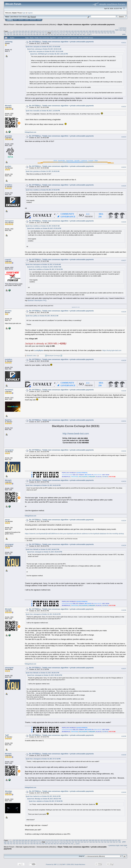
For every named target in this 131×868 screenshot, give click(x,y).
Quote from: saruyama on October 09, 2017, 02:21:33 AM (46, 51)
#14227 (124, 260)
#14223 (124, 137)
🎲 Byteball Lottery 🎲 (32, 356)
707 (34, 33)
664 (20, 31)
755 (63, 34)
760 (78, 34)
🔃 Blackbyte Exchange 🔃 (54, 356)
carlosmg (9, 42)
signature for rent (76, 307)
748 (43, 34)
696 (113, 31)
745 (34, 34)
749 (46, 34)
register (30, 13)
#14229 (124, 360)
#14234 (124, 521)
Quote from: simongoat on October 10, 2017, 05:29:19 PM (43, 614)
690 (96, 31)
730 (102, 33)
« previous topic (114, 845)
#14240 (124, 792)
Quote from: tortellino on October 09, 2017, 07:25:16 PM (43, 190)
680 (67, 31)
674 (49, 31)
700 (14, 33)
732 (108, 33)
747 (40, 34)
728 (96, 33)
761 (81, 34)
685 (81, 31)
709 (40, 33)
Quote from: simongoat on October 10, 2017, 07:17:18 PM (43, 758)
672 (43, 31)
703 (23, 33)
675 (52, 31)
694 (108, 31)
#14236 (124, 610)
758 (72, 34)
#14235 (124, 545)
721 (76, 33)
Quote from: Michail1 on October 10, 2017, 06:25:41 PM (42, 672)
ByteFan (8, 420)
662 (14, 31)
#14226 (124, 222)
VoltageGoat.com (30, 132)
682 (73, 31)
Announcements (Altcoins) (46, 24)
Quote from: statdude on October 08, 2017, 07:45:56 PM (46, 801)
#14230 (124, 391)
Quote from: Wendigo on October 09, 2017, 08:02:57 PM (44, 798)
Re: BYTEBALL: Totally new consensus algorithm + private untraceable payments (61, 42)
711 (46, 33)
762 (84, 34)
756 (66, 34)
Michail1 (8, 106)
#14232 (124, 451)
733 (111, 33)
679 (64, 31)
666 (26, 31)
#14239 (124, 754)
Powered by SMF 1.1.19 (53, 864)
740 (20, 34)
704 (25, 33)
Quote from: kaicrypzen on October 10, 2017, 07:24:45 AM (43, 264)
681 (70, 31)
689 (93, 31)
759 (75, 34)
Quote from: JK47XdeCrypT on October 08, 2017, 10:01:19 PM (49, 54)
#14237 (124, 668)
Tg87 (7, 735)
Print (124, 34)
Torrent (33, 17)
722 (79, 33)
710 (43, 33)
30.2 (29, 17)
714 (56, 33)
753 (58, 34)
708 (37, 33)
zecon (7, 520)
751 (52, 34)
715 (58, 33)
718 (67, 33)
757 (69, 34)
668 (32, 31)
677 (58, 31)
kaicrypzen (9, 221)
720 (73, 33)
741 (23, 34)
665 (23, 31)
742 (25, 34)
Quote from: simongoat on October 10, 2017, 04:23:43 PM (43, 485)
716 (61, 33)
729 (99, 33)
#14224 (124, 167)
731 (105, 33)
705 (28, 33)
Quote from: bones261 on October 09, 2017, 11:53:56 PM (43, 111)
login (24, 13)
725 (88, 33)
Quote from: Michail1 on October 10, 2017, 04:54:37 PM (42, 549)
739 (17, 34)
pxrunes (8, 311)
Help (15, 20)
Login (27, 20)
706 (31, 33)
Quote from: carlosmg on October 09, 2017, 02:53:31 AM (44, 49)
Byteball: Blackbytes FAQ (37, 300)
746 (37, 34)
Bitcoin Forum (9, 24)
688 (90, 31)
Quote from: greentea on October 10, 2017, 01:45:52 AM (43, 171)
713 (53, 33)
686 (84, 31)
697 (5, 33)
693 (105, 31)
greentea (8, 136)
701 (17, 33)
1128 (89, 34)
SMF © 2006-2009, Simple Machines (74, 864)
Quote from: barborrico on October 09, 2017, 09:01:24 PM (43, 796)
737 (11, 34)
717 (64, 33)
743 (28, 34)
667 (29, 31)
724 (85, 33)
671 (41, 31)
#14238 (124, 736)
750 (49, 34)
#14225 (124, 186)
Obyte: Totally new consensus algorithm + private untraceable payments (86, 24)
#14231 (124, 421)
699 (11, 33)
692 (102, 31)
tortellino (9, 185)
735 (5, 34)
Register (33, 20)
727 (93, 33)
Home (10, 20)
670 (38, 31)
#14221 (124, 43)
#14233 (124, 481)
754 (61, 34)
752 (55, 34)
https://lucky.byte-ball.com (112, 350)
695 (110, 31)
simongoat (9, 450)
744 (31, 34)
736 (8, 34)
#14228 (124, 312)
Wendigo (9, 791)
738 (14, 34)
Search (21, 20)
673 (46, 31)
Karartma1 (9, 390)
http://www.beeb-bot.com (76, 434)
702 (20, 33)
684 (78, 31)
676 (55, 31)
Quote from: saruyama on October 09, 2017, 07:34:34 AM (43, 47)
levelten (8, 166)
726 (90, 33)
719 (70, 33)
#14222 (124, 107)
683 (75, 31)
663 (17, 31)
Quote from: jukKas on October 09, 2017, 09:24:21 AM (42, 316)
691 (99, 31)
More (39, 20)
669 (35, 31)
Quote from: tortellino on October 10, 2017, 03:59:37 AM (43, 226)
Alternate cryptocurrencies (25, 24)
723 (82, 33)
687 (87, 31)
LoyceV (8, 259)
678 (61, 31)
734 (114, 33)
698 (8, 33)
